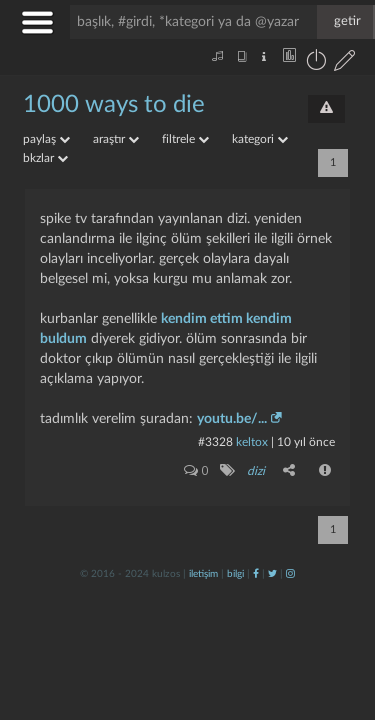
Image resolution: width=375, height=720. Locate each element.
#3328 (215, 442)
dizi (256, 471)
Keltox (253, 442)
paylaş (46, 139)
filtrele (185, 139)
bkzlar (45, 158)
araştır (116, 139)
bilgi (235, 574)
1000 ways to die (114, 105)
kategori (260, 139)
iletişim (203, 574)
